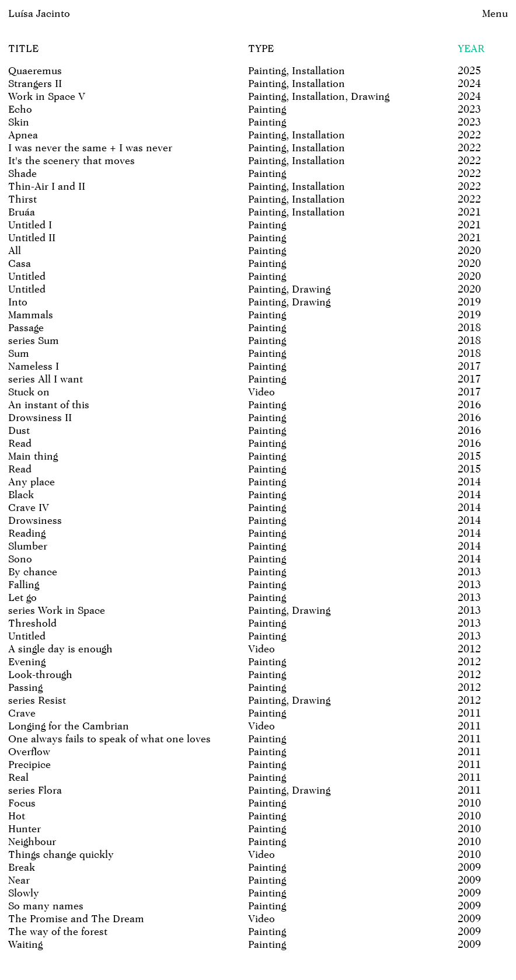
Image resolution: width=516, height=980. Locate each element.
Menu (495, 13)
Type (261, 48)
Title (23, 48)
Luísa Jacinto (39, 13)
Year (471, 48)
